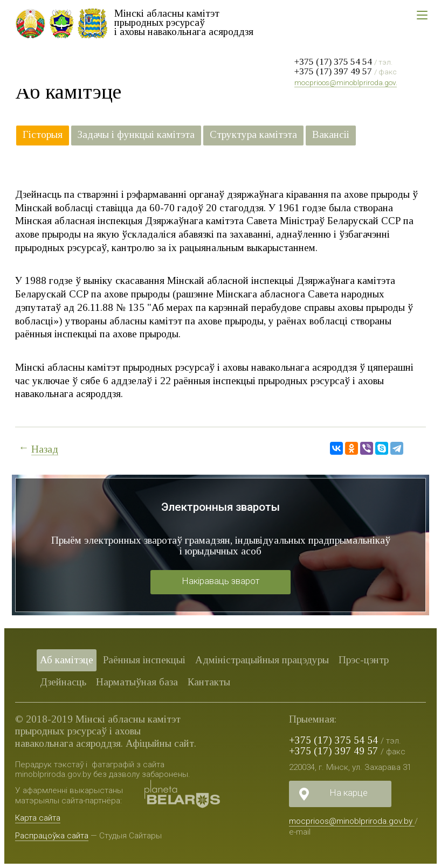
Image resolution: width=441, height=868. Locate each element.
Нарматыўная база (137, 682)
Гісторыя (43, 135)
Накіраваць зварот (221, 581)
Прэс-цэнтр (364, 660)
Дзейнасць (63, 682)
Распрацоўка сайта (52, 836)
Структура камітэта (253, 135)
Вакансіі (331, 135)
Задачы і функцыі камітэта (136, 135)
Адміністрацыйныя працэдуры (262, 660)
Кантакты (209, 682)
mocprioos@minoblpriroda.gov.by (350, 82)
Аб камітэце (67, 660)
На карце (349, 793)
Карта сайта (38, 818)
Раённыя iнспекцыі (144, 660)
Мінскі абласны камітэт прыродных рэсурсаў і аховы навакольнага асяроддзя (184, 22)
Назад (45, 449)
